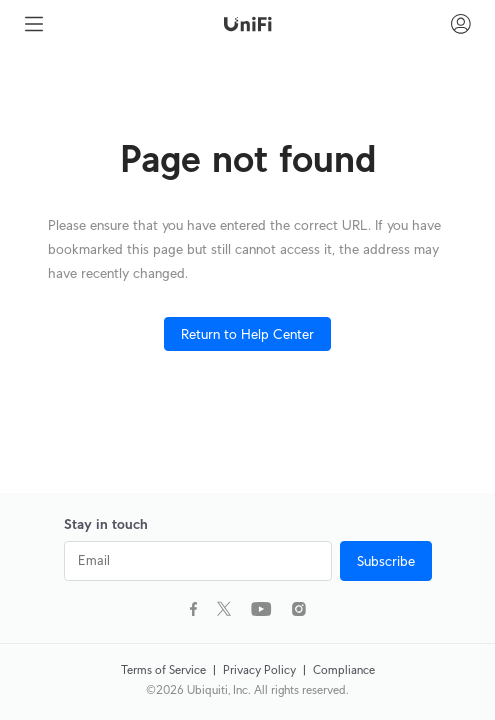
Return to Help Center (247, 334)
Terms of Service (165, 669)
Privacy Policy (261, 669)
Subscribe (386, 561)
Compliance (344, 669)
